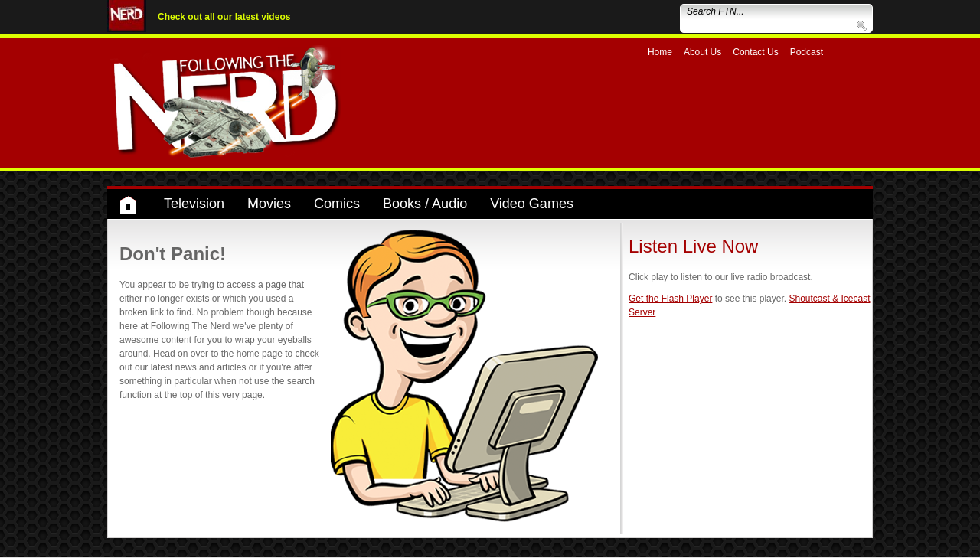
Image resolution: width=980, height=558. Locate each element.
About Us (702, 52)
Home (660, 52)
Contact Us (755, 52)
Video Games (532, 204)
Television (194, 204)
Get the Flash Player (670, 299)
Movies (269, 204)
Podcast (807, 52)
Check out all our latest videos (224, 17)
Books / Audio (425, 204)
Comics (337, 204)
